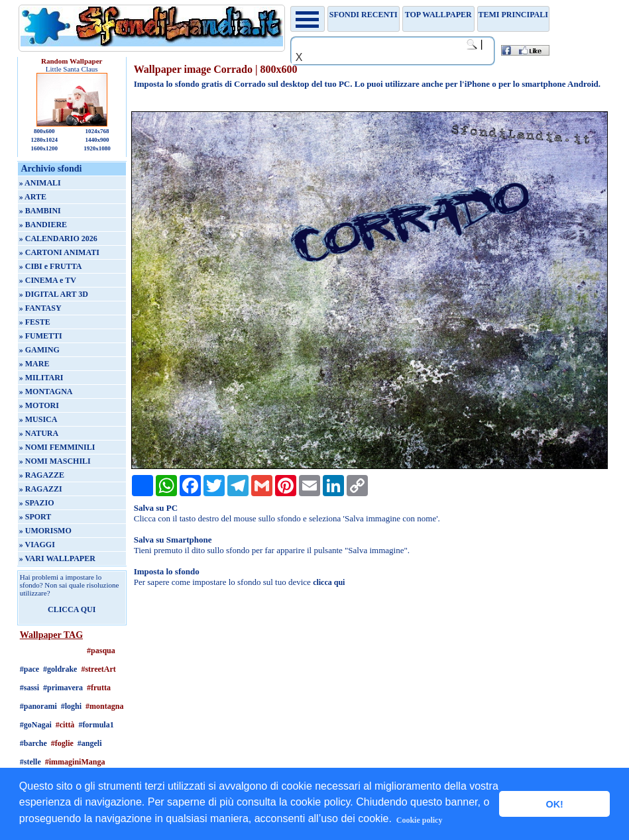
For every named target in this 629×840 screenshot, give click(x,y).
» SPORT (35, 517)
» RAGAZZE (42, 475)
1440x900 (97, 140)
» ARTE (33, 197)
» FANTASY (40, 308)
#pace (29, 669)
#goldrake (60, 669)
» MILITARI (41, 378)
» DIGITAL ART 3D (54, 294)
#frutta (99, 688)
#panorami (38, 706)
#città (65, 725)
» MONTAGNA (46, 392)
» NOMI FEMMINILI (57, 447)
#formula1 (96, 725)
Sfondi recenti (364, 15)
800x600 (44, 131)
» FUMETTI (41, 336)
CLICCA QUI (72, 609)
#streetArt (98, 669)
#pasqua (101, 651)
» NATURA (39, 433)
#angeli (90, 743)
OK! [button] (554, 804)
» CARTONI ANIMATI (59, 252)
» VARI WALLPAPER (57, 558)
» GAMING (39, 350)
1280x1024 (44, 140)
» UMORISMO (45, 531)
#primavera (63, 688)
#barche (33, 743)
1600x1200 (44, 148)
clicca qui (329, 582)
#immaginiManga (75, 762)
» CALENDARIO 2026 (58, 238)
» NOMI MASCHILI (55, 461)
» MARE (34, 364)
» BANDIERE (43, 225)
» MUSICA (38, 419)
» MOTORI (39, 405)
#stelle (30, 762)
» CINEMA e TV (48, 280)
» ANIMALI (40, 183)
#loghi (71, 706)
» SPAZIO (37, 503)
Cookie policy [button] (420, 820)
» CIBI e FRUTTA (51, 266)
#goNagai (36, 725)
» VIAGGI (37, 545)
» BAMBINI (40, 211)
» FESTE (35, 322)
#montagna (104, 706)
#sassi (29, 688)
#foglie (62, 743)
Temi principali (513, 15)
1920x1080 (97, 148)
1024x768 (97, 131)
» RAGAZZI (41, 489)
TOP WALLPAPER (438, 15)
